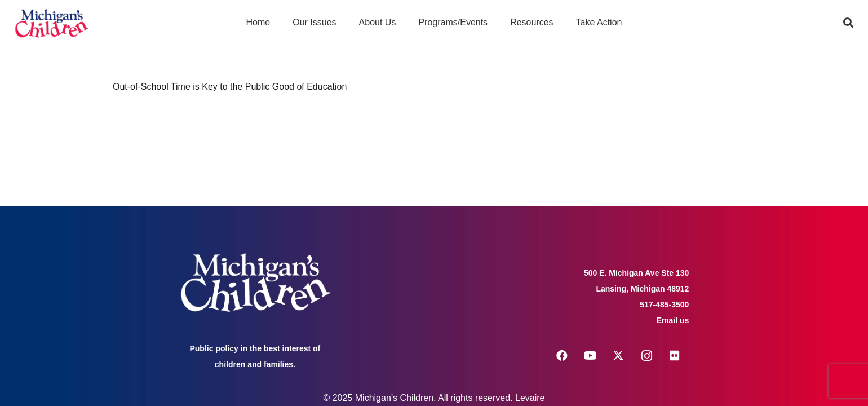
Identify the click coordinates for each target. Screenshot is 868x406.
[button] (848, 23)
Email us (673, 320)
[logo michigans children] (52, 23)
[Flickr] (675, 356)
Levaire (530, 398)
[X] (618, 356)
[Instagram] (646, 356)
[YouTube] (590, 356)
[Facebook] (562, 356)
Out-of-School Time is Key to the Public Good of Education (230, 87)
